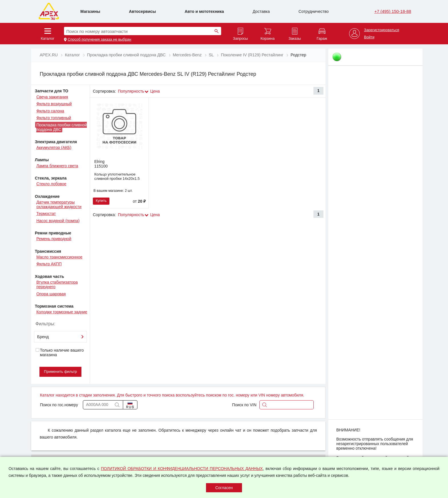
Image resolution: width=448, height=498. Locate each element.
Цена (155, 91)
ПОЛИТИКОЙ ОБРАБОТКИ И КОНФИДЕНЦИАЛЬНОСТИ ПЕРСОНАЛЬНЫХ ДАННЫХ (182, 469)
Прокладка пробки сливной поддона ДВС (62, 127)
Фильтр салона (50, 111)
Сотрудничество (314, 11)
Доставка (261, 11)
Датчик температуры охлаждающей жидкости (59, 204)
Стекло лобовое (51, 184)
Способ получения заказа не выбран (99, 39)
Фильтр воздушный (54, 104)
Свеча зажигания (52, 97)
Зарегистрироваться (382, 30)
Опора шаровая (51, 294)
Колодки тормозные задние (62, 312)
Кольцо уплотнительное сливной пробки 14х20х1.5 (117, 176)
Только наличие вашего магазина (59, 352)
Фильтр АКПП (49, 264)
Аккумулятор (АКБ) (54, 148)
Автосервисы (142, 11)
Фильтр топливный (54, 118)
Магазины (90, 11)
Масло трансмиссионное (59, 257)
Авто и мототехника (204, 11)
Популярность (131, 91)
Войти (369, 37)
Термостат (46, 214)
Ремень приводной (54, 239)
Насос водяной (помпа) (58, 221)
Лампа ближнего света (57, 166)
